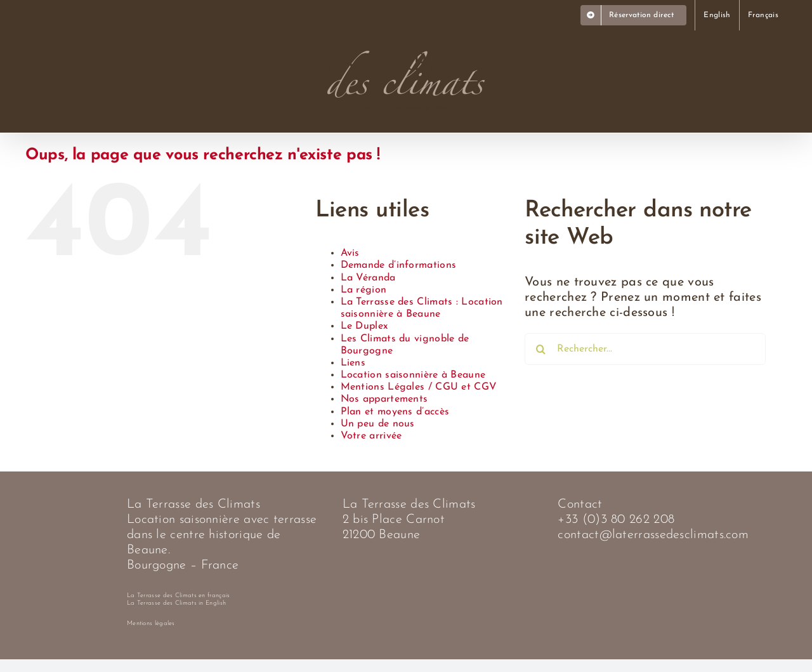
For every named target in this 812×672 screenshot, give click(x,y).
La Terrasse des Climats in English (176, 603)
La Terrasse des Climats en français (179, 596)
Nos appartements (384, 399)
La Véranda (368, 278)
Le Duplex (364, 326)
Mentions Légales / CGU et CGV (419, 387)
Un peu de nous (378, 424)
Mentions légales (151, 623)
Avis (350, 253)
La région (364, 290)
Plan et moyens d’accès (395, 412)
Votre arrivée (371, 436)
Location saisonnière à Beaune (413, 375)
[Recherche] (540, 349)
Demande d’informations (399, 265)
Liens (353, 363)
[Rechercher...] (645, 349)
